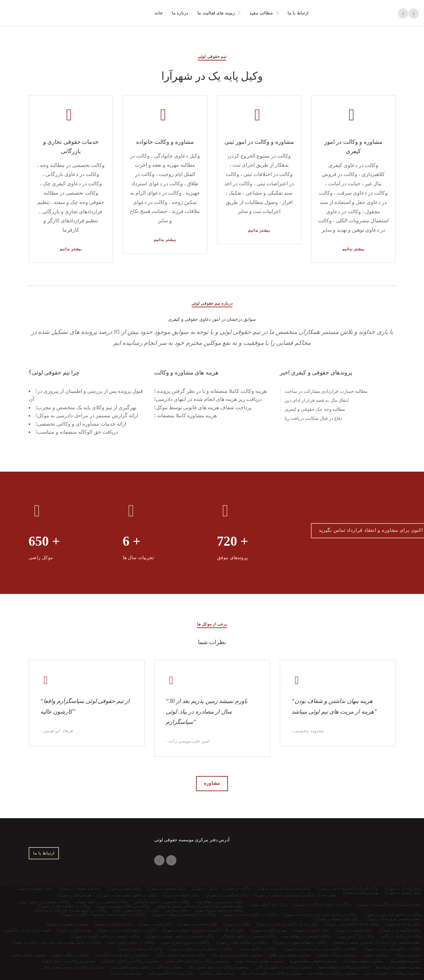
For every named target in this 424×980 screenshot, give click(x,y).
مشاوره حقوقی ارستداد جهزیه (259, 961)
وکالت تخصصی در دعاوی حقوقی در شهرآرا (180, 936)
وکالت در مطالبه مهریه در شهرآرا (300, 942)
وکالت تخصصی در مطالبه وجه (306, 936)
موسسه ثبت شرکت (126, 973)
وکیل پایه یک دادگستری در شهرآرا (351, 924)
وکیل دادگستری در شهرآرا (400, 930)
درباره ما (180, 13)
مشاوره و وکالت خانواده (165, 142)
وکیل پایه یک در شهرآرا (403, 924)
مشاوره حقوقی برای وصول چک (237, 955)
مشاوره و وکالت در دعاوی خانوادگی (130, 961)
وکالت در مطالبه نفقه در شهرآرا (241, 942)
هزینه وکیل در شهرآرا (74, 930)
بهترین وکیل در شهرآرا (269, 930)
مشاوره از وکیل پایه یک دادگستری (122, 955)
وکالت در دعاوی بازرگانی (401, 936)
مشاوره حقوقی (375, 955)
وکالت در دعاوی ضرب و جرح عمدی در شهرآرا (320, 949)
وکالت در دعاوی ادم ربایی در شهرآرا (392, 949)
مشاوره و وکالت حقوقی (337, 955)
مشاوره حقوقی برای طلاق (290, 955)
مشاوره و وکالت (407, 955)
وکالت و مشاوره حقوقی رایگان (180, 955)
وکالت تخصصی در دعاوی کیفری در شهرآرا (105, 936)
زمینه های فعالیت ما (216, 13)
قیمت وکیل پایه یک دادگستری (27, 930)
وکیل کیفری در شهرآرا (311, 930)
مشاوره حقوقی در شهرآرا (67, 924)
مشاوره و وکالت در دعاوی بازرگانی (284, 967)
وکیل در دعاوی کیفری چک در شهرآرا (126, 930)
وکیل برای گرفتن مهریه (355, 936)
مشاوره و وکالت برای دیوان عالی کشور (197, 961)
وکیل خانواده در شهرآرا (113, 924)
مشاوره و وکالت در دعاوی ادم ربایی (392, 973)
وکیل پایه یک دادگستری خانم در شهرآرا (287, 924)
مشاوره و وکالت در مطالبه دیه (333, 973)
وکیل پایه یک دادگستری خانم (170, 973)
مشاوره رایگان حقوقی (70, 955)
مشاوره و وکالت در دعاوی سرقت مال (271, 973)
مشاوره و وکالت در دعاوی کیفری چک (219, 967)
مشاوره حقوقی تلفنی (28, 955)
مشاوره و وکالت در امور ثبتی (259, 142)
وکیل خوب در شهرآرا (155, 924)
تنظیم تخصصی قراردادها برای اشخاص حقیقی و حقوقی (377, 942)
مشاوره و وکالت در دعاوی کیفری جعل (74, 967)
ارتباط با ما (298, 13)
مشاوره (212, 783)
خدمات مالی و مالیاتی (217, 973)
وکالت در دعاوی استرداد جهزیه (185, 942)
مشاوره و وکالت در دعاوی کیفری (68, 961)
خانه (159, 13)
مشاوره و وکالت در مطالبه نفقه (344, 967)
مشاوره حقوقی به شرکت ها (398, 967)
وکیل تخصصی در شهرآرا (197, 924)
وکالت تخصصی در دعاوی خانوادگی (248, 936)
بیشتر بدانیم (71, 249)
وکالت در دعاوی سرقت (258, 949)
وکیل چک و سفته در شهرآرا (140, 949)
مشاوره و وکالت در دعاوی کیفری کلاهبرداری (146, 967)
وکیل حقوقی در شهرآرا (354, 930)
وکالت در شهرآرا (237, 924)
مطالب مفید (261, 13)
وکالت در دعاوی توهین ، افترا (131, 942)
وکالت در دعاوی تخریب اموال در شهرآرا (200, 949)
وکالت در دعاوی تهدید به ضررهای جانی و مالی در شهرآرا (56, 942)
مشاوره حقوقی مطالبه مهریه (313, 961)
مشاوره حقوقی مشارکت (363, 961)
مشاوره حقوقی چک (405, 961)
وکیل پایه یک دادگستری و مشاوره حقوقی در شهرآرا (203, 930)
